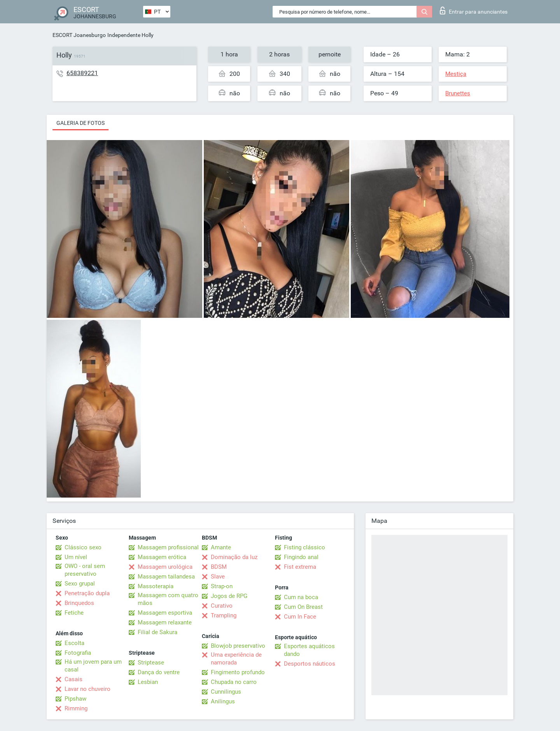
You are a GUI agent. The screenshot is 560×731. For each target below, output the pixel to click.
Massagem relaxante (165, 622)
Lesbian (148, 682)
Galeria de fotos (80, 123)
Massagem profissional (168, 547)
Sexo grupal (80, 584)
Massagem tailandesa (166, 577)
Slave (218, 577)
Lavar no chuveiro (87, 689)
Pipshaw (75, 699)
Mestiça (456, 74)
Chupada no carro (234, 682)
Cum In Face (300, 617)
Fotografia (78, 653)
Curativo (222, 606)
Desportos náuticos (310, 664)
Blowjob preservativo (238, 646)
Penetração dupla (87, 593)
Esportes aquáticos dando (309, 650)
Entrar (474, 11)
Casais (73, 679)
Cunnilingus (226, 692)
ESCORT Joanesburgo (79, 35)
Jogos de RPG (229, 596)
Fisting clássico (304, 547)
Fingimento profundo (238, 672)
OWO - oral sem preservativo (85, 570)
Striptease (151, 663)
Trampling (224, 615)
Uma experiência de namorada (236, 659)
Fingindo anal (301, 557)
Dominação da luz (234, 557)
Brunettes (458, 93)
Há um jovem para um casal (93, 666)
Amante (221, 547)
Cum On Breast (303, 607)
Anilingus (223, 701)
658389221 (82, 73)
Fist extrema (300, 567)
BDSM (219, 567)
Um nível (76, 557)
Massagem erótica (162, 557)
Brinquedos (79, 603)
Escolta (74, 643)
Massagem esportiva (165, 613)
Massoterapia (156, 586)
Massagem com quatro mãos (168, 599)
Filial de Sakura (157, 632)
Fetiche (74, 613)
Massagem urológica (165, 567)
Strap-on (222, 586)
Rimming (76, 708)
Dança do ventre (159, 672)
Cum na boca (301, 597)
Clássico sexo (83, 547)
